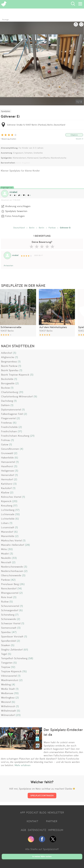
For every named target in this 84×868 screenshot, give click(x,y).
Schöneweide (9, 619)
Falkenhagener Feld (12, 414)
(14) (20, 588)
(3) (15, 353)
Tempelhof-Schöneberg (14, 658)
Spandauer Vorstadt (12, 636)
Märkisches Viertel (11, 540)
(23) (18, 715)
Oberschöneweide (11, 575)
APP (23, 812)
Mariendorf (7, 532)
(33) (14, 558)
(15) (25, 671)
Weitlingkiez (8, 697)
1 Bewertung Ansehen (9, 139)
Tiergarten (7, 663)
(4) (22, 449)
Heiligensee (8, 471)
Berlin (32, 228)
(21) (32, 436)
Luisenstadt (8, 527)
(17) (20, 431)
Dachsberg (7, 401)
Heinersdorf (8, 475)
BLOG (43, 812)
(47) (14, 632)
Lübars (5, 523)
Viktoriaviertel (9, 676)
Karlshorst (7, 484)
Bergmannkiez (9, 361)
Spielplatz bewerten (16, 211)
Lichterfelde (8, 519)
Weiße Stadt (8, 689)
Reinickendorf (9, 588)
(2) (17, 383)
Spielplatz (6, 111)
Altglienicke (8, 357)
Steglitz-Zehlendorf (12, 649)
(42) (13, 580)
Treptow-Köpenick (11, 671)
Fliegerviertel (8, 418)
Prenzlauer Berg (10, 584)
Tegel (4, 654)
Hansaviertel (8, 462)
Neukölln (6, 558)
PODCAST (32, 812)
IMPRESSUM (56, 830)
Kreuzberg (7, 505)
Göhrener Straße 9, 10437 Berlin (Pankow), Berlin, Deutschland (36, 125)
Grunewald (7, 453)
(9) (35, 396)
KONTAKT (32, 821)
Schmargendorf (10, 610)
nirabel (13, 192)
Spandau (6, 632)
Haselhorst (7, 466)
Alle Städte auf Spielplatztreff (42, 849)
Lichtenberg (8, 510)
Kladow (5, 492)
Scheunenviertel (10, 606)
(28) (27, 545)
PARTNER (52, 821)
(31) (21, 392)
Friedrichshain (9, 431)
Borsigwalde (8, 383)
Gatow (5, 444)
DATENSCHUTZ (37, 830)
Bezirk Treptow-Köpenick (15, 375)
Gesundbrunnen (10, 449)
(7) (17, 615)
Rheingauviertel (10, 593)
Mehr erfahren (23, 765)
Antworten (8, 265)
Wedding (6, 684)
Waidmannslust (10, 680)
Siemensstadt (9, 628)
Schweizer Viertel (11, 623)
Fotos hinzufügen (15, 216)
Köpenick (6, 501)
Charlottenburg (10, 392)
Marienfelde (8, 536)
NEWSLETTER (56, 812)
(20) (15, 501)
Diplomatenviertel (11, 409)
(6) (15, 423)
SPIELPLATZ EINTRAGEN (42, 795)
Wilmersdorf (8, 715)
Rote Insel (7, 597)
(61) (26, 649)
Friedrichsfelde (9, 427)
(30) (10, 549)
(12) (13, 667)
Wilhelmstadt (9, 711)
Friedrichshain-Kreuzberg (15, 436)
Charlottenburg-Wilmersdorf (17, 396)
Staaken (6, 645)
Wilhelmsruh (8, 706)
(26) (22, 584)
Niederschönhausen (12, 571)
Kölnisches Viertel (11, 497)
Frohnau (6, 440)
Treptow (6, 667)
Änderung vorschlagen (18, 206)
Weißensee (7, 693)
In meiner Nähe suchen (42, 856)
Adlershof (7, 353)
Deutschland (19, 228)
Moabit (5, 553)
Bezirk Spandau (10, 370)
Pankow (52, 228)
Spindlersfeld (8, 641)
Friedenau (7, 423)
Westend (6, 702)
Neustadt (6, 562)
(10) (17, 514)
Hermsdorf (7, 479)
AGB (23, 830)
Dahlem (5, 405)
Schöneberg (8, 615)
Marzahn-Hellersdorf (13, 545)
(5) (11, 601)
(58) (31, 658)
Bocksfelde (7, 379)
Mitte (4, 549)
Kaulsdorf (6, 488)
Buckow (5, 388)
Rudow (5, 601)
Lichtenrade (8, 514)
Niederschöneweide (12, 567)
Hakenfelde (7, 457)
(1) (17, 357)
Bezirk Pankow (9, 366)
